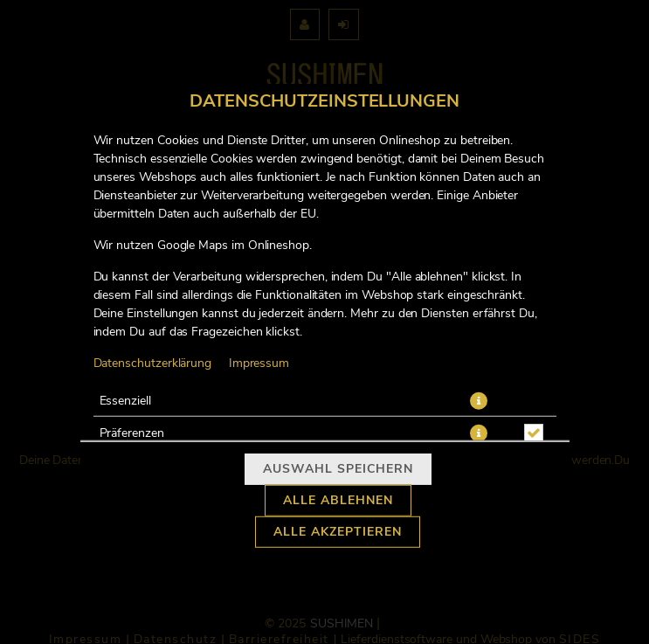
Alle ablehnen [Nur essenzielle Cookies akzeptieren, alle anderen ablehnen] (338, 501)
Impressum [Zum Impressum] (259, 363)
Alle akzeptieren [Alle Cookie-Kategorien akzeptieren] (338, 532)
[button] (479, 400)
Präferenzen (132, 433)
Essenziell (125, 400)
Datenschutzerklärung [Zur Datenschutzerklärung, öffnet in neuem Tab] (153, 363)
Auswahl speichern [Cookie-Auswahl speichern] (338, 469)
